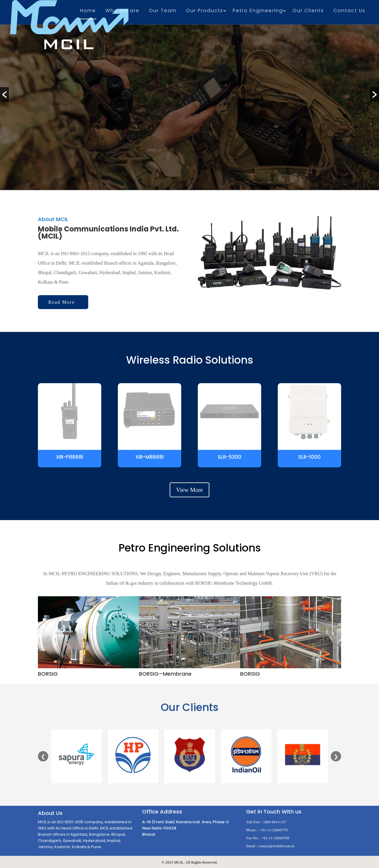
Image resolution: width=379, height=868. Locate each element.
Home (88, 11)
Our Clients (308, 11)
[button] (4, 95)
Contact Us (349, 11)
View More (189, 490)
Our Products (205, 11)
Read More (62, 302)
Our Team (163, 11)
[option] (189, 97)
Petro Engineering (258, 11)
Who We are (122, 11)
